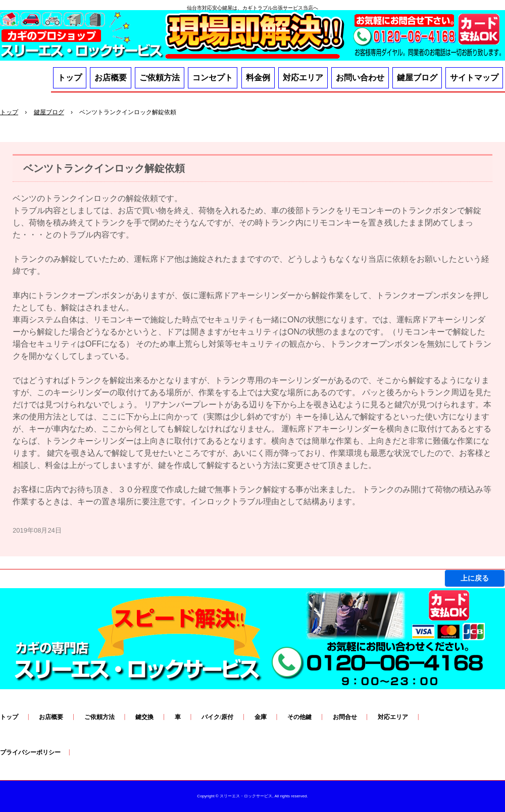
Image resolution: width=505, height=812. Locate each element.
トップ (70, 78)
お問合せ (345, 717)
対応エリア (303, 78)
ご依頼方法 (160, 78)
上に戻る (475, 578)
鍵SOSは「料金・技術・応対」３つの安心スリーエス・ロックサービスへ (252, 37)
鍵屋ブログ (417, 78)
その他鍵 (299, 717)
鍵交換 (144, 717)
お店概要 (111, 78)
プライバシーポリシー (30, 752)
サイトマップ (474, 78)
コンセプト (213, 78)
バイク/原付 (217, 717)
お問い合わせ (360, 78)
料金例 (258, 78)
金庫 (261, 717)
